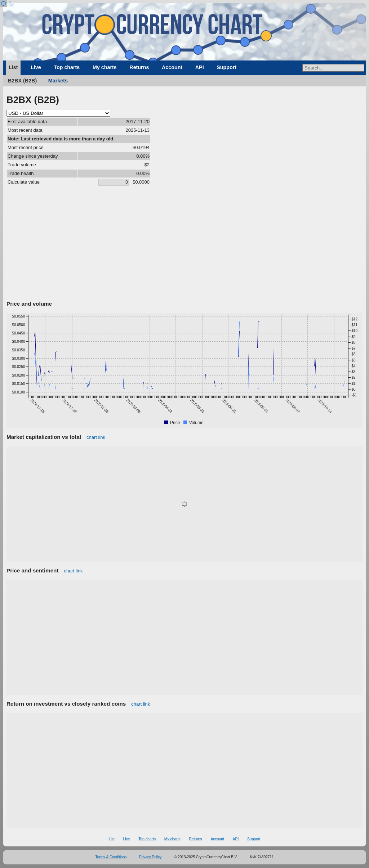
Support (226, 67)
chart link (96, 437)
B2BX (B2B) (22, 81)
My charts (105, 67)
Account (172, 67)
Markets (58, 81)
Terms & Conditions (111, 857)
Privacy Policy (150, 857)
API (200, 67)
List (13, 67)
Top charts (67, 67)
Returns (139, 67)
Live (36, 67)
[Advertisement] (184, 244)
